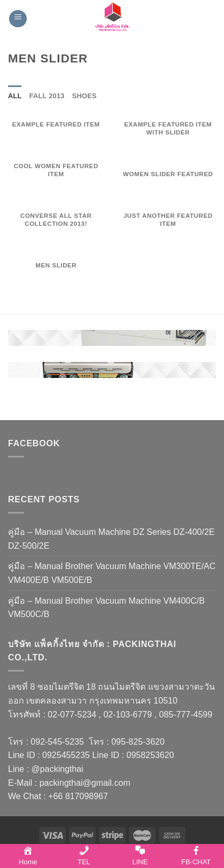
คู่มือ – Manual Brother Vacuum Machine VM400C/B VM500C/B (106, 608)
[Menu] (18, 19)
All (15, 96)
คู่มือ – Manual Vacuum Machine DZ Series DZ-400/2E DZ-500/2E (111, 539)
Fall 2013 (47, 96)
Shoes (84, 96)
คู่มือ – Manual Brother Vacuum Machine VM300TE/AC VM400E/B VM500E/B (112, 573)
